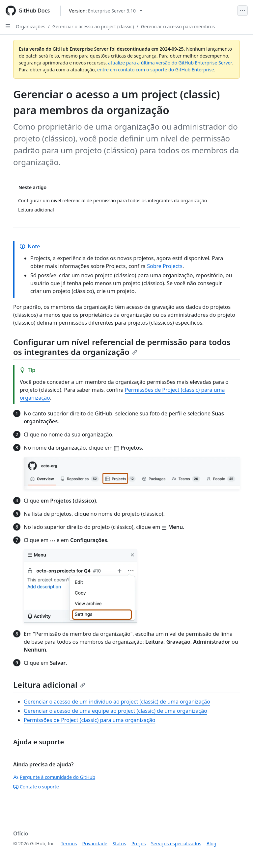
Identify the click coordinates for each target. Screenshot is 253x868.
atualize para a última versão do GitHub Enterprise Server (170, 63)
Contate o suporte (36, 787)
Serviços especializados (176, 843)
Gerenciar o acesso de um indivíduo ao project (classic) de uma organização (117, 702)
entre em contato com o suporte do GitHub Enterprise (156, 70)
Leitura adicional (49, 685)
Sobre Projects (165, 266)
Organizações (31, 26)
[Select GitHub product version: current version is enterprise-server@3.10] (106, 11)
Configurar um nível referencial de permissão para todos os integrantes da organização (122, 347)
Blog (211, 843)
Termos (69, 843)
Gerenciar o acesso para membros (178, 26)
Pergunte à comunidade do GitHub (54, 777)
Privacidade (95, 843)
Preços (139, 843)
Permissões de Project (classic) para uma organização (89, 720)
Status (119, 843)
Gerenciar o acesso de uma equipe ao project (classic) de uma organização (115, 711)
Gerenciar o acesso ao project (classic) (93, 26)
